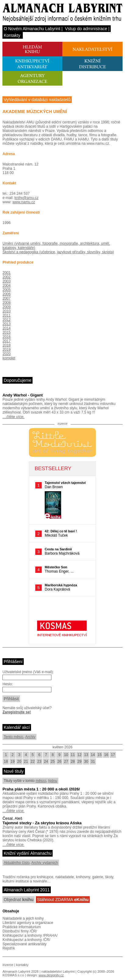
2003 (7, 281)
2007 (7, 298)
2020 (7, 354)
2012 (7, 320)
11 (73, 755)
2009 (7, 307)
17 (113, 755)
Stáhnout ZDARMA (63, 900)
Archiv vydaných (45, 863)
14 (93, 755)
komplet (9, 358)
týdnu (52, 781)
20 (19, 762)
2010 (7, 311)
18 (6, 762)
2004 (7, 286)
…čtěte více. (13, 417)
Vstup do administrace (86, 29)
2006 (7, 294)
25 (53, 762)
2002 (7, 277)
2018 (7, 345)
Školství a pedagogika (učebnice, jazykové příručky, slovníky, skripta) (58, 252)
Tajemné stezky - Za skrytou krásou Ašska (42, 823)
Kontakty (12, 35)
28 (73, 762)
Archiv (30, 737)
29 (80, 762)
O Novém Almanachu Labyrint (32, 29)
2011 (7, 315)
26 (59, 762)
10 (66, 755)
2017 (7, 341)
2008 (7, 303)
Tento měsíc (14, 737)
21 (26, 762)
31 (93, 762)
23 (39, 762)
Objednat (19, 900)
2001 (7, 273)
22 (33, 762)
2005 (7, 290)
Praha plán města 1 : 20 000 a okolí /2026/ (41, 789)
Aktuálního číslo (17, 863)
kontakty (22, 965)
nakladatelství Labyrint (58, 971)
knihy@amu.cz (27, 198)
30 (86, 762)
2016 (7, 337)
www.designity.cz (51, 975)
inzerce (8, 965)
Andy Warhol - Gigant (23, 395)
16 (106, 755)
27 (66, 762)
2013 (7, 324)
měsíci (41, 781)
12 (80, 755)
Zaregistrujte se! (17, 712)
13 (86, 755)
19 (13, 762)
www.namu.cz (24, 202)
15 (100, 755)
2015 (7, 332)
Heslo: (8, 684)
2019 (7, 350)
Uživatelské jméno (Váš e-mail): (28, 672)
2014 (7, 328)
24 (46, 762)
